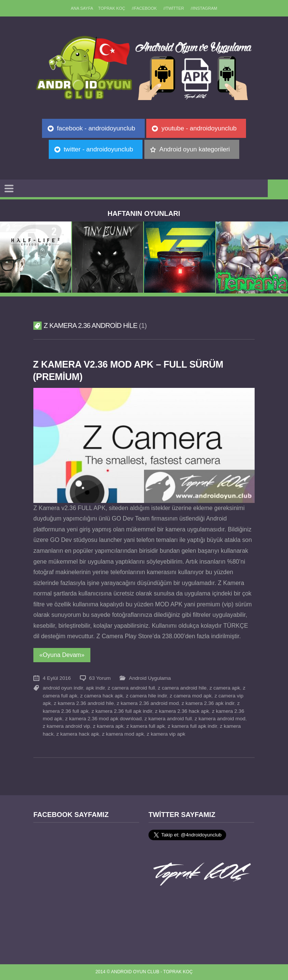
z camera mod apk (191, 696)
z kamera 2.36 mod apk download (103, 719)
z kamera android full (168, 719)
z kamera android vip (66, 726)
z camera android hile (182, 688)
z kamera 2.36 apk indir (208, 703)
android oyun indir (63, 688)
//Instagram (205, 8)
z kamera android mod (220, 719)
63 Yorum (100, 678)
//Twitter (174, 8)
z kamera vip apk (166, 734)
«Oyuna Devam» (62, 655)
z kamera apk (108, 726)
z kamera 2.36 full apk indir (122, 711)
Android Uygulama (150, 678)
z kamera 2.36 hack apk (182, 711)
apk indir (95, 688)
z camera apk (225, 688)
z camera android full (131, 688)
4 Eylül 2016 (57, 678)
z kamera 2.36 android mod (148, 703)
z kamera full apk (146, 726)
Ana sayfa (81, 8)
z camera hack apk (102, 696)
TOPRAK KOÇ (111, 8)
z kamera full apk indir (192, 726)
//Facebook (144, 8)
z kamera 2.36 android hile (84, 703)
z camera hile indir (146, 696)
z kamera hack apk (78, 734)
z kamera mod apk (123, 734)
